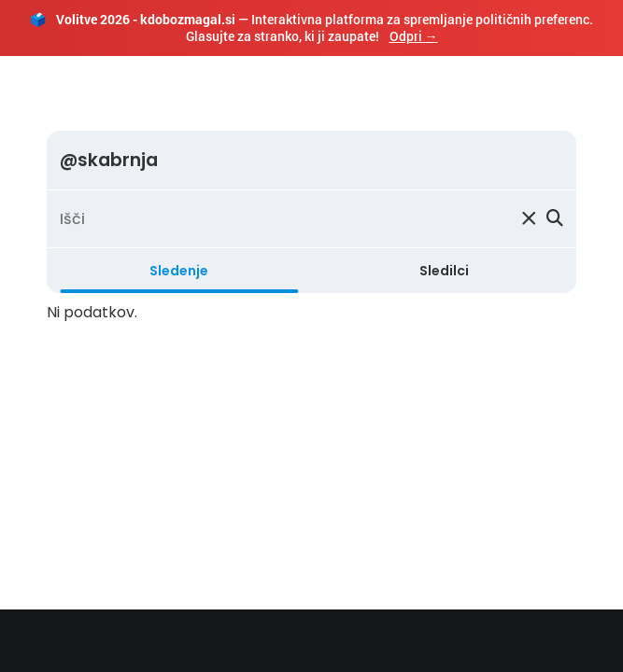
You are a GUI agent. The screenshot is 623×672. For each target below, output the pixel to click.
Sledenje (179, 271)
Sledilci (444, 271)
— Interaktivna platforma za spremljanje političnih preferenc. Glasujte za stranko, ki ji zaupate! (311, 28)
